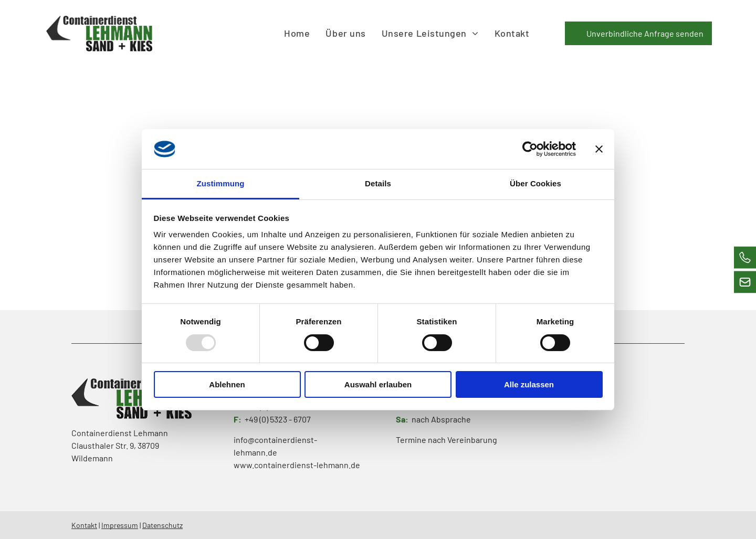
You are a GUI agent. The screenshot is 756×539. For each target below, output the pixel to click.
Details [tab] (378, 183)
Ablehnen (227, 384)
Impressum (120, 525)
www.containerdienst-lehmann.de (297, 465)
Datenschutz (162, 525)
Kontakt (84, 525)
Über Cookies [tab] (535, 183)
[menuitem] (297, 33)
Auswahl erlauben (378, 384)
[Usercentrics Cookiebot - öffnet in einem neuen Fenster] (530, 149)
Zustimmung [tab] (221, 183)
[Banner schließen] (599, 149)
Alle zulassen (529, 384)
